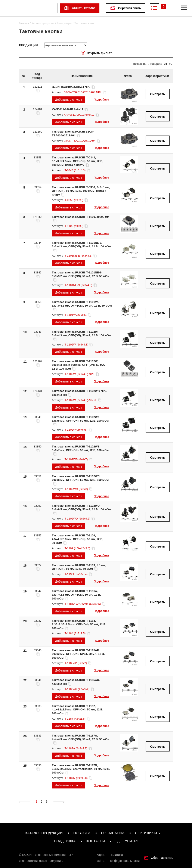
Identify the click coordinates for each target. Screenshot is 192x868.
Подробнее (101, 100)
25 (165, 64)
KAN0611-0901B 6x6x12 (70, 109)
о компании (113, 833)
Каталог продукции (43, 23)
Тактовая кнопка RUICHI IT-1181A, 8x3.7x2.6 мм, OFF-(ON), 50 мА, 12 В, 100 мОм (76, 595)
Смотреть (157, 94)
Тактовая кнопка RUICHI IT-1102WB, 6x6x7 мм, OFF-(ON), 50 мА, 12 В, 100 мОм (80, 450)
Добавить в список (69, 100)
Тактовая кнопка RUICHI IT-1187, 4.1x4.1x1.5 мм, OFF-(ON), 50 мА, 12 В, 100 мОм (78, 710)
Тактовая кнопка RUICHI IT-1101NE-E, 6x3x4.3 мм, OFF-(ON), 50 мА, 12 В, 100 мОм (81, 247)
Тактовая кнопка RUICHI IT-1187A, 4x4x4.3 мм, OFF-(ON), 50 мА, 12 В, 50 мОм (81, 739)
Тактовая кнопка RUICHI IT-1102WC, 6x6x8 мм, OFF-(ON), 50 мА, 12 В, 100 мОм (80, 480)
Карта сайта (101, 858)
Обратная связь (130, 8)
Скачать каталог (84, 8)
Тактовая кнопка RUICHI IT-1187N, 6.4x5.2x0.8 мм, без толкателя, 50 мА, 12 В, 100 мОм (81, 769)
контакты (96, 841)
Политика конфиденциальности (125, 858)
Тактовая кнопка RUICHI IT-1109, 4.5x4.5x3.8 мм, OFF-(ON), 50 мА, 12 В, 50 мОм (78, 539)
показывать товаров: (148, 64)
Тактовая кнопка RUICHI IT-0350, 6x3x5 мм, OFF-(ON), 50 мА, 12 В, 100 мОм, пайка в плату (81, 191)
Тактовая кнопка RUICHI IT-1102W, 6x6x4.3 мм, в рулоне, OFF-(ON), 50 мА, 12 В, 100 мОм (78, 365)
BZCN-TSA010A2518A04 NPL (74, 87)
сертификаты (148, 833)
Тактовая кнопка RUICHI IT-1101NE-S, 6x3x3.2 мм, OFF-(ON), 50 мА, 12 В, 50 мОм (81, 276)
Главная (24, 23)
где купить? (127, 841)
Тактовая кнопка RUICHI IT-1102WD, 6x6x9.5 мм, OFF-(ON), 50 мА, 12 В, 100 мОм (81, 509)
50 (170, 64)
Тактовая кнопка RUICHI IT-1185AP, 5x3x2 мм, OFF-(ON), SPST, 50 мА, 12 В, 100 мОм (78, 654)
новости (82, 833)
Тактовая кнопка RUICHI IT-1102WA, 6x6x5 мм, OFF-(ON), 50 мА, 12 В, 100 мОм (80, 421)
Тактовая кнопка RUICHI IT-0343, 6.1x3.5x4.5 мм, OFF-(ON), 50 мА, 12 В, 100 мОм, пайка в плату (78, 161)
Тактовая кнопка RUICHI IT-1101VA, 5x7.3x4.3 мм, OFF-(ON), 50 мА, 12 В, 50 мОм (82, 306)
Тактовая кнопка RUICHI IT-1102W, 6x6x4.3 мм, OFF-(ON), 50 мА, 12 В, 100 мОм (81, 335)
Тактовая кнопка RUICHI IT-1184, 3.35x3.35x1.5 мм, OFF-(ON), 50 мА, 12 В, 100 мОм (79, 624)
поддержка (65, 841)
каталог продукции (44, 833)
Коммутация (64, 23)
